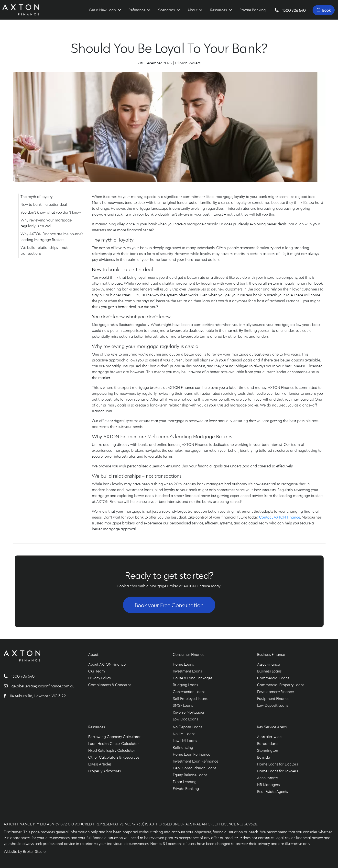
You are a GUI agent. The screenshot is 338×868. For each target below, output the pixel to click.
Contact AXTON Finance (280, 517)
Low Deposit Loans (273, 705)
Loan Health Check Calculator (114, 743)
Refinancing (183, 747)
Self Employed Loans (190, 698)
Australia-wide (269, 737)
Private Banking (253, 10)
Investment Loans (187, 671)
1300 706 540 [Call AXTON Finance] (23, 676)
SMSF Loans (183, 705)
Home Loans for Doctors (278, 764)
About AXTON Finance (107, 664)
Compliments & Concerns (110, 685)
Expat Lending (185, 782)
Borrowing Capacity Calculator (114, 737)
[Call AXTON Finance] (8, 676)
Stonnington (268, 750)
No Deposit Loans (187, 727)
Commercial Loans (273, 678)
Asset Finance (268, 664)
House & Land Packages (192, 678)
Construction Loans (189, 692)
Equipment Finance (273, 698)
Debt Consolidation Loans (195, 768)
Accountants (268, 778)
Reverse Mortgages (189, 712)
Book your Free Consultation (169, 605)
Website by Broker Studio (25, 851)
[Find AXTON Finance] (7, 696)
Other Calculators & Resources (114, 757)
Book (324, 10)
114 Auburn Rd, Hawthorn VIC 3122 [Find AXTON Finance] (38, 696)
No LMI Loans (184, 734)
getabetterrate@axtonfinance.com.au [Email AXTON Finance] (43, 686)
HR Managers (268, 785)
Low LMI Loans (185, 741)
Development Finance (275, 692)
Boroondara (267, 743)
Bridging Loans (185, 685)
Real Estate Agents (273, 791)
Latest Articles (100, 764)
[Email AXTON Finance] (8, 686)
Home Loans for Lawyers (278, 771)
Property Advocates (104, 771)
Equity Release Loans (190, 775)
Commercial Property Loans (281, 685)
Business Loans (269, 671)
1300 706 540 (290, 10)
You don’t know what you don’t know (51, 212)
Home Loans (183, 664)
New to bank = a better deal (44, 204)
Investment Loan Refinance (196, 761)
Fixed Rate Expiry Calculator (112, 750)
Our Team (97, 671)
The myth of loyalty (37, 197)
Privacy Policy (100, 678)
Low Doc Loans (185, 719)
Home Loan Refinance (191, 754)
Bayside (263, 757)
